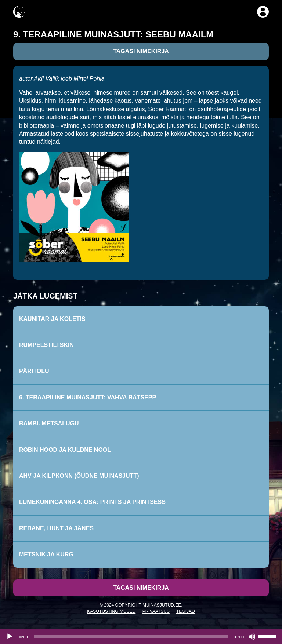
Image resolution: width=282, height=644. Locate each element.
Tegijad (186, 611)
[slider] (131, 637)
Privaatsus (156, 611)
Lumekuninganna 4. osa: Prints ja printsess (92, 502)
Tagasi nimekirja (141, 51)
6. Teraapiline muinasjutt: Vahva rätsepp (88, 397)
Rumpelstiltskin (46, 345)
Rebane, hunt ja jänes (56, 528)
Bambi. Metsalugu (49, 423)
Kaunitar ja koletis (52, 319)
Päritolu (34, 371)
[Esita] (10, 637)
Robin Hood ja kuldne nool (65, 450)
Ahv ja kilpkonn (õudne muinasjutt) (79, 476)
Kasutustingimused (111, 611)
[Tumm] (252, 637)
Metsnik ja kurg (46, 554)
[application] (141, 637)
